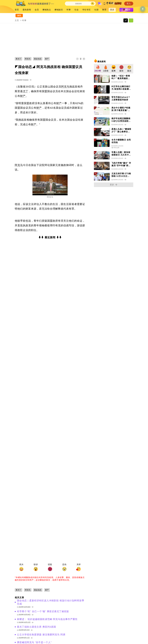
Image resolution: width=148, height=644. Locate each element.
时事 (69, 10)
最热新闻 (27, 10)
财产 (23, 96)
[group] (98, 69)
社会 (77, 10)
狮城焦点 (47, 10)
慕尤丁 (24, 91)
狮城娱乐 (59, 10)
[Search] (78, 4)
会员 (37, 10)
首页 (17, 10)
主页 (17, 20)
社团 (96, 10)
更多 (112, 10)
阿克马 (65, 87)
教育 (104, 10)
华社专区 (87, 10)
